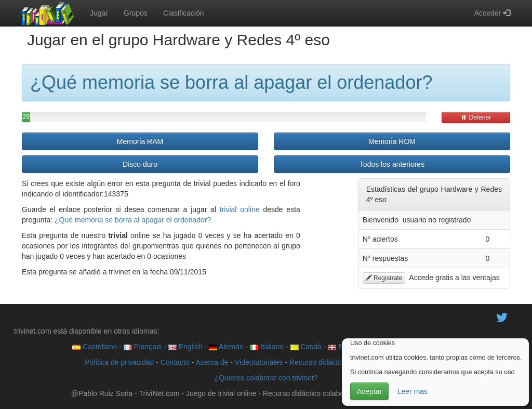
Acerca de (212, 362)
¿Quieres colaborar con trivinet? (266, 378)
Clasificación (184, 13)
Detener (476, 117)
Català (306, 347)
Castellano (95, 347)
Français (143, 347)
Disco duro (140, 164)
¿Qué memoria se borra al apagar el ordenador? (133, 220)
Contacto (175, 362)
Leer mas (413, 391)
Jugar (99, 13)
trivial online (240, 209)
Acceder (492, 13)
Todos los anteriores (392, 164)
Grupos (136, 13)
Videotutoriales (259, 362)
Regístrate (384, 278)
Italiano (267, 347)
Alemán (226, 347)
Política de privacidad (119, 362)
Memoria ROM (392, 141)
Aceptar (369, 391)
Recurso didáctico (318, 362)
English (185, 347)
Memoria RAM (140, 141)
